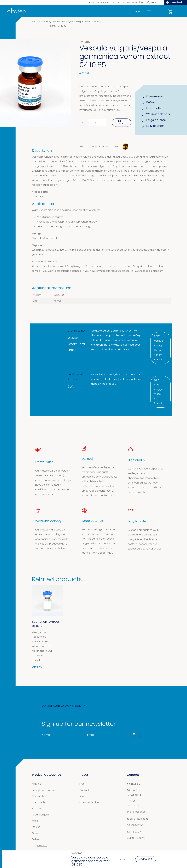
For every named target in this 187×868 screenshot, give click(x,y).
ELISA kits (37, 809)
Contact (103, 3)
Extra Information (133, 3)
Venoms (45, 22)
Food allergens (40, 815)
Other (35, 833)
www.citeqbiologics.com (149, 271)
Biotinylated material (44, 790)
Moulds (36, 827)
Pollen (35, 839)
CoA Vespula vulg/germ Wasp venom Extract (160, 392)
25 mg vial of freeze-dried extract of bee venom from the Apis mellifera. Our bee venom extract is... (42, 646)
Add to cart (122, 123)
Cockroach (38, 803)
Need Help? (175, 3)
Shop (116, 3)
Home (35, 22)
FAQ (91, 3)
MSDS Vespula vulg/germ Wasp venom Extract (160, 348)
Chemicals (38, 796)
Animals (36, 784)
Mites (35, 821)
